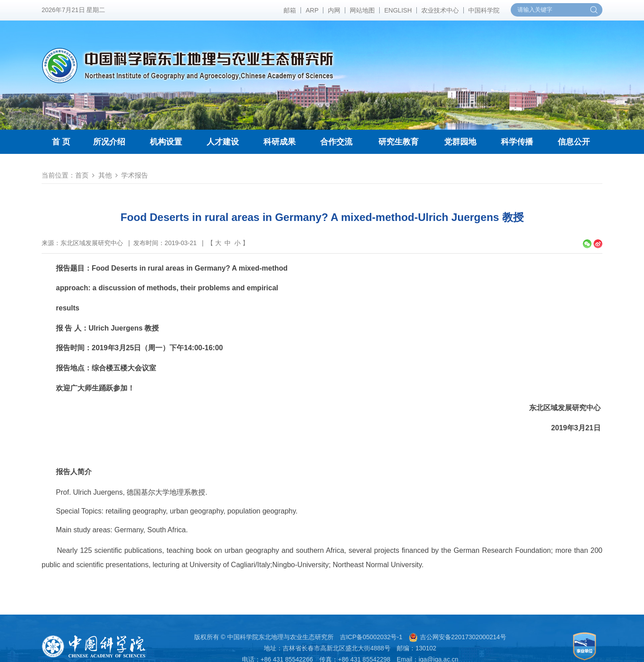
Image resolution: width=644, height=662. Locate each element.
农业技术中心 (440, 10)
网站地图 (362, 10)
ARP (312, 10)
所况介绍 (109, 142)
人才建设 (223, 142)
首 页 (61, 142)
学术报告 (135, 175)
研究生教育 (398, 142)
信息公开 (574, 142)
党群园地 (460, 142)
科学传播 (517, 142)
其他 (105, 175)
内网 (334, 10)
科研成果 (280, 142)
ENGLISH (398, 10)
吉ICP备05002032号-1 (371, 637)
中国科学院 (484, 10)
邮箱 (290, 10)
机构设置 (166, 142)
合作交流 (336, 142)
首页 (82, 175)
